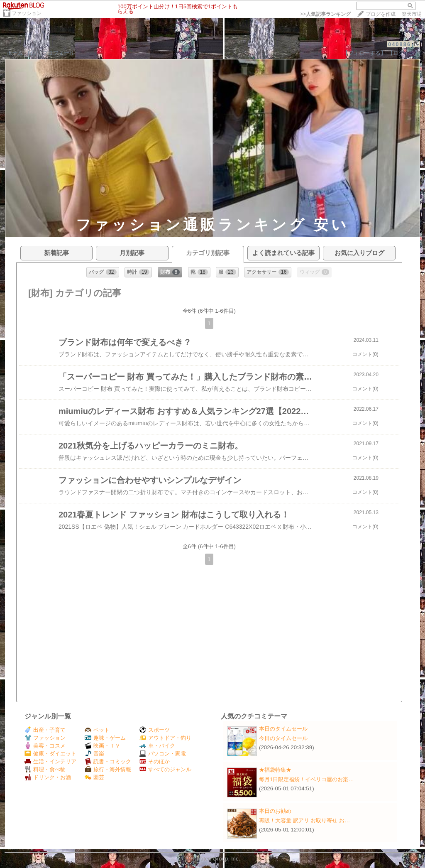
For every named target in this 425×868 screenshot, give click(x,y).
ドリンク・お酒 (48, 777)
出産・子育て (45, 730)
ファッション (27, 13)
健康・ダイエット (50, 754)
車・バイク (157, 746)
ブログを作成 (381, 14)
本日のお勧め (275, 811)
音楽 (94, 754)
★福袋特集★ (275, 770)
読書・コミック (108, 761)
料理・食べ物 (45, 769)
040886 (399, 44)
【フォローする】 (364, 53)
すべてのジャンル (165, 769)
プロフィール (59, 53)
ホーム (15, 53)
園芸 (94, 777)
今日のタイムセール (283, 738)
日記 (33, 53)
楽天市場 (412, 14)
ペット (97, 730)
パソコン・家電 (163, 754)
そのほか (155, 761)
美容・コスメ (45, 746)
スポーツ (155, 730)
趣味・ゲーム (105, 738)
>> (325, 14)
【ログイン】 (404, 53)
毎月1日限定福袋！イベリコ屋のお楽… (307, 779)
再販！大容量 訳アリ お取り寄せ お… (304, 820)
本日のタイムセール (283, 729)
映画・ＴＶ (103, 746)
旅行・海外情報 (108, 769)
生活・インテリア (50, 761)
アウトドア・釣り (165, 738)
